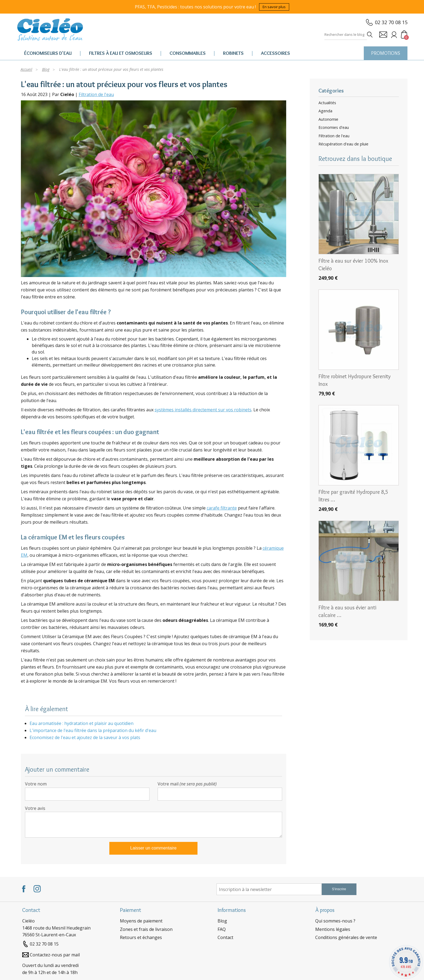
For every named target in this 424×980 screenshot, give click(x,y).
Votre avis (35, 808)
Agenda (325, 111)
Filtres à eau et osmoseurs (121, 53)
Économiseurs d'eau (48, 53)
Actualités (327, 103)
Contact (225, 937)
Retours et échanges (141, 937)
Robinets (233, 53)
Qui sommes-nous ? (335, 921)
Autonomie (328, 119)
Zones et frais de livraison (146, 929)
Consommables (188, 53)
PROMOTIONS (386, 53)
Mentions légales (333, 929)
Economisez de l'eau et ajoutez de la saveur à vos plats (85, 737)
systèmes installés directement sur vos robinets (203, 410)
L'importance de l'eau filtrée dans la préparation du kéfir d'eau (93, 730)
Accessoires (275, 53)
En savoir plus (274, 7)
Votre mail (187, 784)
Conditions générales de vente (346, 937)
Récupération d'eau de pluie (343, 144)
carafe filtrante (222, 508)
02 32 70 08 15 (391, 22)
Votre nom (36, 784)
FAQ (222, 929)
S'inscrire (339, 889)
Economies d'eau (334, 128)
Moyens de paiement (141, 921)
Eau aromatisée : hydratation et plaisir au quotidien (82, 723)
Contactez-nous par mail (55, 955)
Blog (222, 921)
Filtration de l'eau (96, 94)
